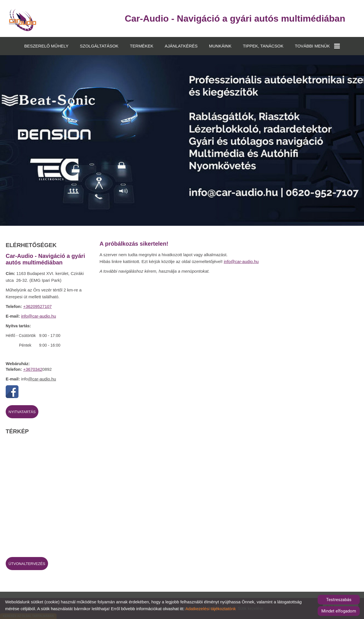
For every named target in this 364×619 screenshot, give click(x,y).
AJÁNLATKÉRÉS (181, 46)
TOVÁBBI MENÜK (317, 46)
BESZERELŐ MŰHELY (46, 46)
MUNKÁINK (220, 46)
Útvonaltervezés (27, 564)
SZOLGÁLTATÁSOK (99, 46)
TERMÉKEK (142, 46)
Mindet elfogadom (339, 611)
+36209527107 (37, 306)
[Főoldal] (23, 20)
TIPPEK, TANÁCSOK (263, 46)
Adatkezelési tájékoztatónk (211, 609)
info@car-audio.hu (39, 316)
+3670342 (33, 369)
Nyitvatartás (22, 412)
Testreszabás (339, 600)
